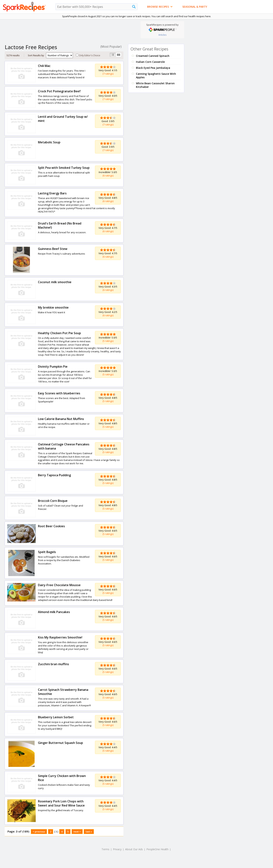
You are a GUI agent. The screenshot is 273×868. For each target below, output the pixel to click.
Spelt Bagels (47, 552)
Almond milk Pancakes (54, 612)
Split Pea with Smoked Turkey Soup (64, 168)
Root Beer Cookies (51, 526)
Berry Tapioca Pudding (54, 475)
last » (89, 832)
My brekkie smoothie (53, 307)
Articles (162, 35)
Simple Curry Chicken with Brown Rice (62, 778)
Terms (105, 849)
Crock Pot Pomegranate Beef (59, 91)
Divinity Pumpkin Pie (53, 367)
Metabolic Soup (49, 142)
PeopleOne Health (157, 849)
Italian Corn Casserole (150, 62)
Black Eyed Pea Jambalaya (153, 68)
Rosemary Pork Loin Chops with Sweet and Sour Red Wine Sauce (61, 803)
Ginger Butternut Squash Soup (60, 743)
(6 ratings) (108, 176)
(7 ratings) (108, 74)
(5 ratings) (108, 341)
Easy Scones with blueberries (59, 393)
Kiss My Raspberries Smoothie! (60, 637)
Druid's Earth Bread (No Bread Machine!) (60, 225)
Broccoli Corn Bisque (53, 501)
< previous (39, 832)
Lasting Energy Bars (52, 193)
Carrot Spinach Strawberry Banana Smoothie (63, 692)
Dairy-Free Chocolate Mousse (59, 585)
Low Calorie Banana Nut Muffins (61, 419)
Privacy (117, 849)
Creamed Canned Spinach (153, 56)
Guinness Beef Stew (53, 249)
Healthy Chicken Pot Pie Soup (59, 333)
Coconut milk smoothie (55, 282)
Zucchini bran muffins (53, 664)
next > (77, 832)
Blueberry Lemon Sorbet (56, 717)
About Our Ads (134, 849)
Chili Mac (44, 66)
